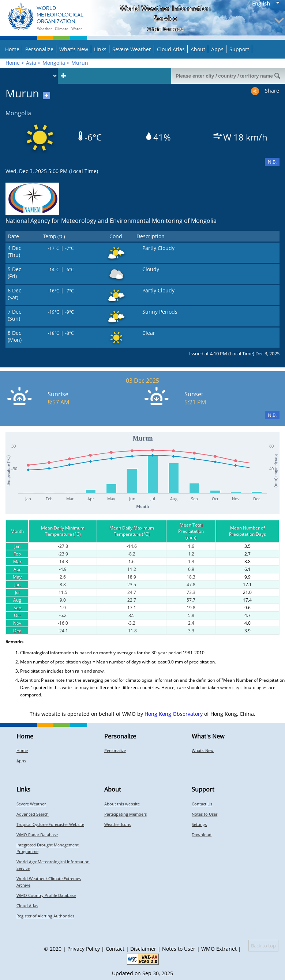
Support (239, 49)
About (198, 49)
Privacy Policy (84, 949)
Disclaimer (143, 949)
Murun (80, 63)
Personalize (39, 49)
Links (100, 49)
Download (202, 835)
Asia (31, 63)
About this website (122, 804)
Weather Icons (118, 824)
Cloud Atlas (171, 49)
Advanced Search (33, 814)
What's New (74, 49)
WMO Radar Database (37, 835)
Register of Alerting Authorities (45, 916)
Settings (199, 824)
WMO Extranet (219, 949)
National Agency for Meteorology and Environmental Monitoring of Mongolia (111, 221)
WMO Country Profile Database (46, 895)
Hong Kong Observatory (174, 714)
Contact (115, 949)
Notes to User (205, 814)
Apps (217, 49)
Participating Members (125, 814)
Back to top (263, 946)
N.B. (272, 162)
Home (12, 49)
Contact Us (202, 804)
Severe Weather (132, 49)
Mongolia (54, 63)
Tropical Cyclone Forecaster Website (50, 824)
